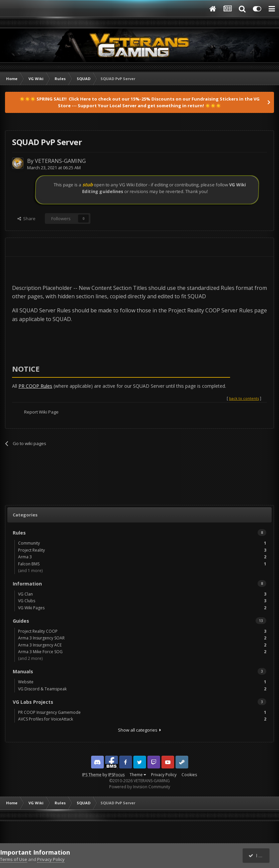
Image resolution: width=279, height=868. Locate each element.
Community (142, 543)
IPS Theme (92, 775)
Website (142, 682)
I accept (260, 855)
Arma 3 (142, 557)
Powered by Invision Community (140, 787)
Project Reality (142, 550)
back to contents (244, 398)
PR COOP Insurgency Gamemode (142, 712)
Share (26, 219)
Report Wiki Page (41, 412)
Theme (138, 775)
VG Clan (142, 594)
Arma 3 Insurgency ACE (142, 645)
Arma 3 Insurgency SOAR (142, 638)
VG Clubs (142, 601)
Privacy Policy (164, 775)
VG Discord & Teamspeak (142, 689)
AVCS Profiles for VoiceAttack (142, 719)
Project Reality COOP (142, 631)
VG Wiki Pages (142, 608)
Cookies (189, 775)
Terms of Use (14, 859)
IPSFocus (116, 775)
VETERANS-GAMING (60, 161)
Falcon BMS (142, 564)
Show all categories (139, 730)
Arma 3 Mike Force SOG (142, 652)
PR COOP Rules (35, 386)
